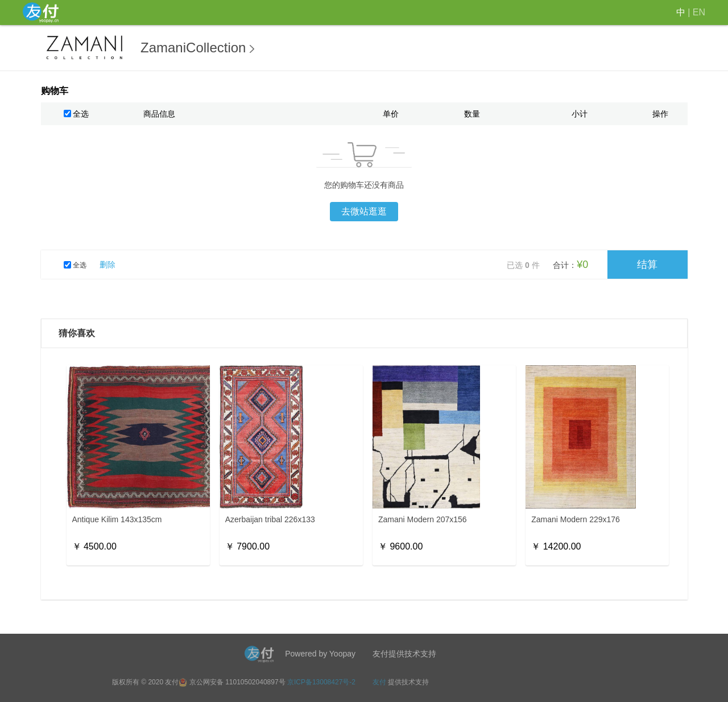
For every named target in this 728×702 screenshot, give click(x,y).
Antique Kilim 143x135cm (117, 519)
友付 (379, 682)
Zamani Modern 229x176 (576, 519)
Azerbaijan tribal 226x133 (270, 519)
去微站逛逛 (364, 211)
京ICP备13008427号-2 (321, 682)
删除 (107, 265)
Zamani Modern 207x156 (423, 519)
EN (699, 12)
